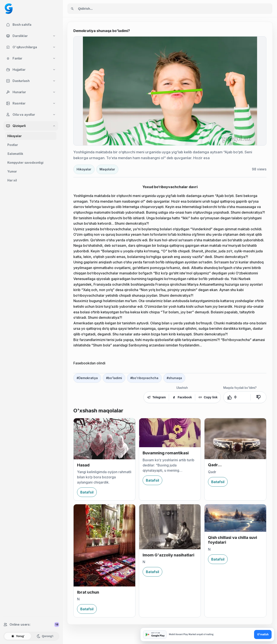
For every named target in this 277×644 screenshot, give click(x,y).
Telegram (156, 397)
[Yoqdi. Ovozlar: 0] (237, 397)
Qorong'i (45, 636)
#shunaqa (174, 378)
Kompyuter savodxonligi (25, 163)
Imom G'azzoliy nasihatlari (168, 555)
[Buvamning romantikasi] (170, 433)
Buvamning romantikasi (166, 453)
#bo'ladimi (114, 378)
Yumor (12, 171)
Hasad (83, 465)
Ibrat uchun (88, 592)
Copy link (208, 397)
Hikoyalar (14, 136)
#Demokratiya (87, 378)
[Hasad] (104, 439)
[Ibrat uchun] (104, 545)
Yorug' (18, 636)
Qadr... (215, 465)
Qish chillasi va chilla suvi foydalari (233, 540)
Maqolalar (107, 169)
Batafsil (87, 492)
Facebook (182, 397)
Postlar (13, 145)
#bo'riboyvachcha (144, 378)
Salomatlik (15, 154)
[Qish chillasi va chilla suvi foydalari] (235, 518)
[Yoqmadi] (258, 397)
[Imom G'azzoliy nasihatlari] (170, 527)
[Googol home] (9, 9)
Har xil (12, 180)
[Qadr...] (235, 439)
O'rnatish (263, 634)
